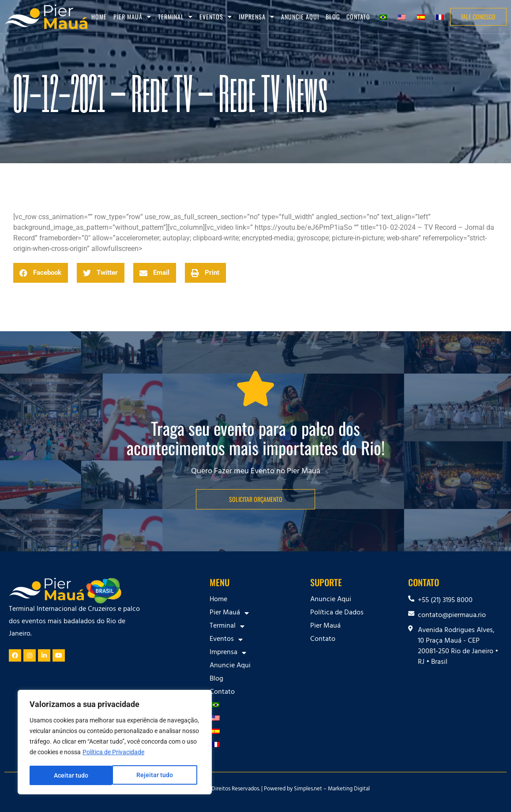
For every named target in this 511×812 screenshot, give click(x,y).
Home (99, 17)
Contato (358, 17)
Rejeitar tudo (72, 775)
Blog (333, 17)
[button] (41, 273)
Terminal (175, 17)
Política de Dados (337, 613)
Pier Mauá (132, 17)
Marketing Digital (349, 790)
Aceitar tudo (159, 775)
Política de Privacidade (113, 753)
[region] (115, 743)
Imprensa (257, 17)
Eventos (216, 17)
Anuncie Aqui (300, 17)
